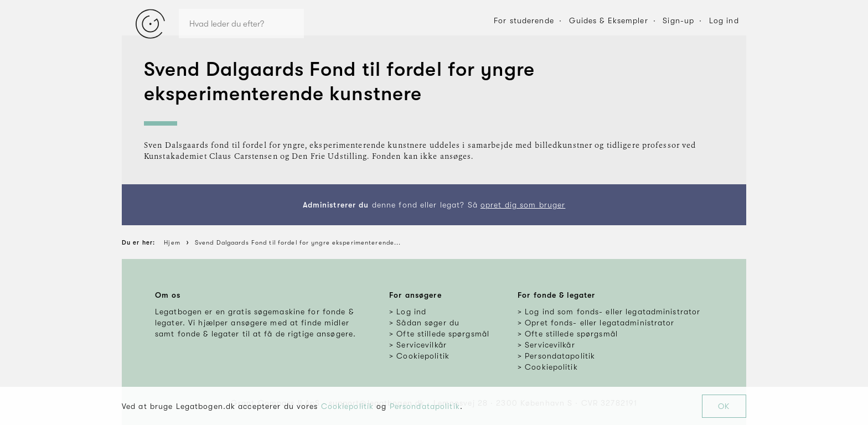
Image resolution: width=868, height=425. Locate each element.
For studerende (524, 20)
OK (724, 406)
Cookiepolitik (348, 406)
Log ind (724, 20)
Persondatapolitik (425, 406)
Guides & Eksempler (609, 20)
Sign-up (678, 20)
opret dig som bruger (523, 205)
